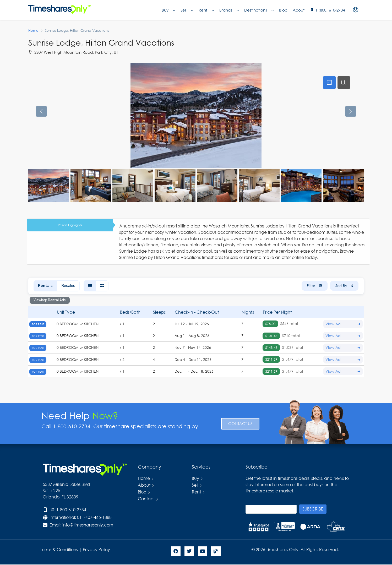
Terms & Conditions (59, 549)
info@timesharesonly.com (88, 525)
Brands (229, 10)
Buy (168, 10)
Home (144, 478)
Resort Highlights (70, 225)
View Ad (343, 324)
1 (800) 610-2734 (330, 10)
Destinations (259, 10)
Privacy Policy (97, 549)
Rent (206, 10)
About (299, 10)
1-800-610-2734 (71, 510)
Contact (146, 499)
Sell (187, 10)
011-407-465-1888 (94, 517)
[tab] (329, 83)
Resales (68, 286)
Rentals (45, 286)
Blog (283, 10)
